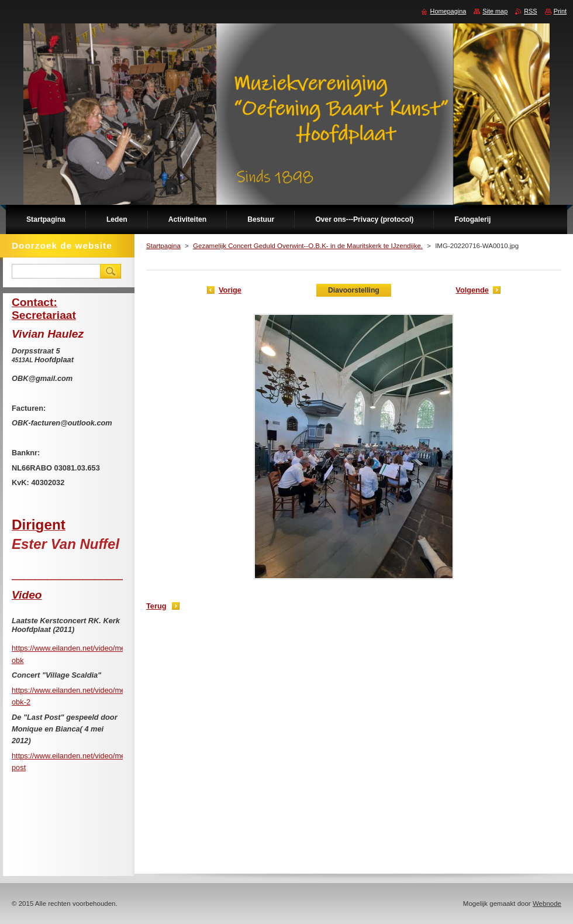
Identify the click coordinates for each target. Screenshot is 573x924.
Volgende (472, 290)
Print (560, 11)
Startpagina (163, 246)
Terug (156, 606)
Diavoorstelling (354, 290)
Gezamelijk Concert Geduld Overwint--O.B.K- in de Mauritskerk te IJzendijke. (308, 246)
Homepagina (448, 11)
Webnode (547, 904)
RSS (530, 11)
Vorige (230, 290)
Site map (495, 11)
